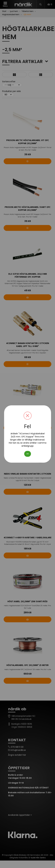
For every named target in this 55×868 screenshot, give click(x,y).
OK (28, 454)
